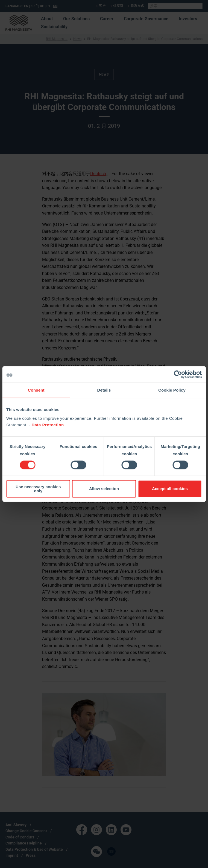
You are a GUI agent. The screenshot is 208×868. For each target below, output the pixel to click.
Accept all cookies (170, 489)
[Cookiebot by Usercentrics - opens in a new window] (178, 374)
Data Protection (48, 425)
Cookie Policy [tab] (172, 390)
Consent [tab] (36, 390)
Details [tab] (104, 390)
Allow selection (104, 489)
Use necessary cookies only (38, 489)
